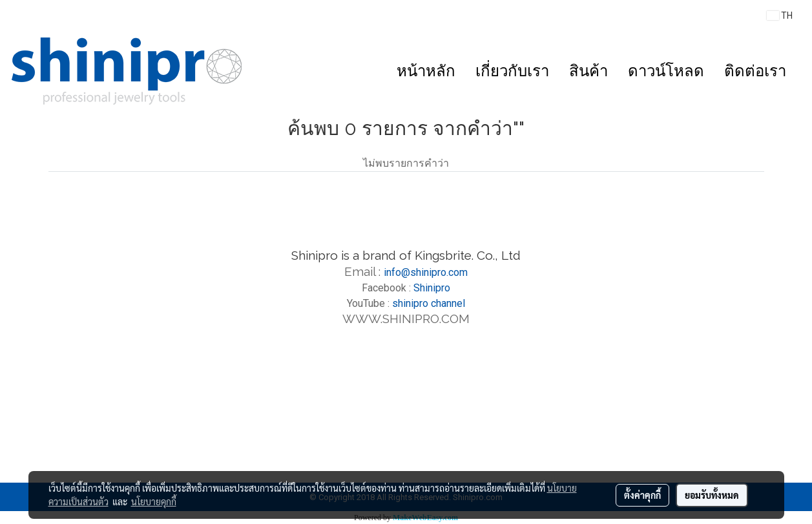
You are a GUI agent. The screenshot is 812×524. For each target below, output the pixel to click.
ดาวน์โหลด (666, 71)
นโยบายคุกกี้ (154, 501)
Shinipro (432, 288)
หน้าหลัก (426, 71)
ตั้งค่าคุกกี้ (642, 495)
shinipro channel (429, 303)
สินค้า (588, 71)
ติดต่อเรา (755, 71)
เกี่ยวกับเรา (512, 71)
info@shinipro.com (426, 272)
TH (780, 16)
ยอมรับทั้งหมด (712, 495)
